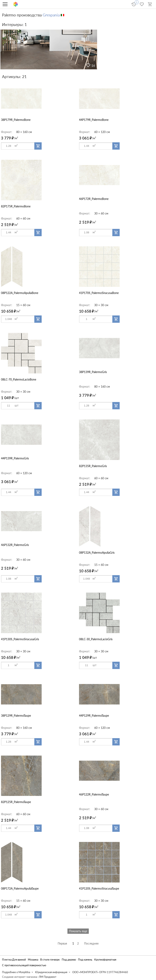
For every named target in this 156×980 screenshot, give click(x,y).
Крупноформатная (105, 960)
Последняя (91, 943)
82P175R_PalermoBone (16, 206)
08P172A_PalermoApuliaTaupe (20, 888)
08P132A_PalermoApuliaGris (97, 553)
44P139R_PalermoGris (15, 458)
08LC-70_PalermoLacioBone (19, 379)
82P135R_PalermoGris (93, 466)
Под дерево (69, 960)
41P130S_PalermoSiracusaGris (20, 639)
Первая (62, 943)
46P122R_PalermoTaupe (94, 794)
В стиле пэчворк (50, 960)
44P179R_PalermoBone (94, 120)
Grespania (51, 15)
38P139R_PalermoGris (93, 372)
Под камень (85, 960)
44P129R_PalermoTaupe (94, 716)
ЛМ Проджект (48, 977)
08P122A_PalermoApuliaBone (20, 293)
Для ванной (19, 960)
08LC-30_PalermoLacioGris (96, 639)
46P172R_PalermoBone (94, 199)
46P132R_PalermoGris (15, 545)
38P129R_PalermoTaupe (16, 716)
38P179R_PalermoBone (16, 120)
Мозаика (33, 960)
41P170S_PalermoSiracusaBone (99, 293)
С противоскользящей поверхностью (24, 965)
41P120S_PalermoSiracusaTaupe (99, 888)
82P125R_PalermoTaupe (16, 802)
